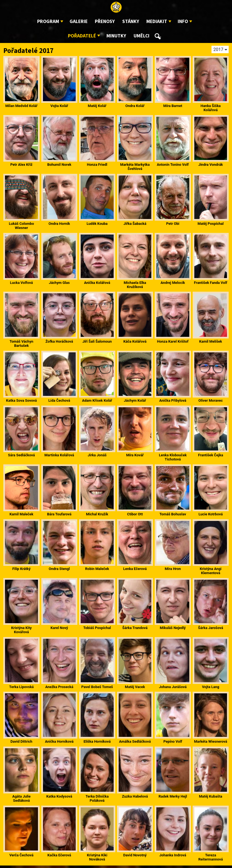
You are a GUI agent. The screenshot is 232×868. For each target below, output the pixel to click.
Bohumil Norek (59, 165)
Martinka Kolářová (59, 455)
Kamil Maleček (21, 514)
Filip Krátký (21, 569)
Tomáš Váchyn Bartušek (21, 343)
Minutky (116, 36)
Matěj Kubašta (211, 796)
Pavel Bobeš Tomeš (97, 687)
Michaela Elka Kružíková (135, 285)
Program (48, 21)
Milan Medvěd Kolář (21, 106)
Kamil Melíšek (211, 341)
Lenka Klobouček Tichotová (173, 457)
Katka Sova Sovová (21, 400)
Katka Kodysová (59, 796)
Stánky (131, 21)
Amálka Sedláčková (135, 741)
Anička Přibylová (173, 400)
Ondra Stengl (59, 569)
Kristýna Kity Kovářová (21, 630)
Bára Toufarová (59, 514)
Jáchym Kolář (135, 400)
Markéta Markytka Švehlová (135, 167)
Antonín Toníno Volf (173, 165)
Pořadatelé (82, 36)
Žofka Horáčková (59, 341)
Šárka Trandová (135, 628)
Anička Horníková (59, 741)
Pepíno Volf (173, 741)
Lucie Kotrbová (211, 514)
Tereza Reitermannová (211, 857)
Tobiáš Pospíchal (97, 628)
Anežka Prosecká (59, 687)
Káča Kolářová (135, 341)
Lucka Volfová (21, 283)
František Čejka (211, 455)
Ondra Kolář (135, 106)
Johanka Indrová (173, 855)
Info (183, 21)
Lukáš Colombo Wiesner (21, 226)
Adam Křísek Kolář (97, 400)
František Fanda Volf (211, 283)
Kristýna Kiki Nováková (97, 857)
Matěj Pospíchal (211, 224)
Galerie (79, 21)
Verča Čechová (21, 855)
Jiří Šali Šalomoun (97, 341)
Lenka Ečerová (135, 569)
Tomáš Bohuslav (173, 514)
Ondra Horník (59, 224)
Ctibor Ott (135, 514)
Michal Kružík (97, 514)
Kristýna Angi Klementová (211, 571)
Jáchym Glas (59, 283)
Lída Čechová (59, 400)
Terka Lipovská (21, 687)
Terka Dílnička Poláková (97, 798)
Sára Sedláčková (21, 455)
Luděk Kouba (97, 224)
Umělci (142, 36)
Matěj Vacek (135, 687)
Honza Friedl (97, 165)
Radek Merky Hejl (173, 796)
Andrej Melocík (173, 283)
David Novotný (135, 855)
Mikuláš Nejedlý (173, 628)
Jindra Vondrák (211, 165)
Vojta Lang (211, 687)
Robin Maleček (97, 569)
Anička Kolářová (97, 283)
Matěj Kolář (97, 106)
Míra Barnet (173, 106)
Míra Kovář (135, 455)
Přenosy (105, 21)
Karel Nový (59, 628)
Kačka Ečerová (59, 855)
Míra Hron (173, 569)
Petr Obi (173, 224)
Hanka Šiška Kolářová (211, 108)
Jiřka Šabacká (135, 224)
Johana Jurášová (173, 687)
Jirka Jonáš (97, 455)
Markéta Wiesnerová (211, 741)
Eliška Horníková (97, 741)
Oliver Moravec (211, 400)
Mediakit (157, 21)
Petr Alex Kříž (21, 165)
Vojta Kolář (59, 106)
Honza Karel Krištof (173, 341)
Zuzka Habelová (135, 796)
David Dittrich (21, 741)
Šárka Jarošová (211, 628)
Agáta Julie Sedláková (21, 798)
